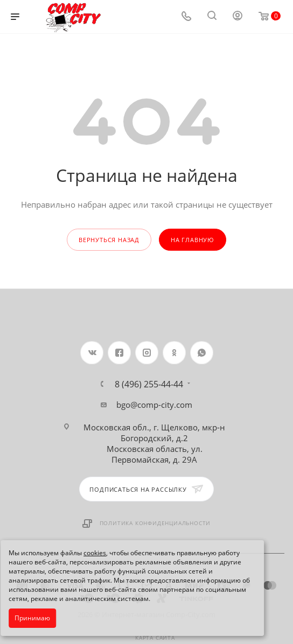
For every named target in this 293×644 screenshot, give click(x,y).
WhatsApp (202, 353)
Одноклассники (174, 353)
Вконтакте (92, 353)
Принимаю (32, 618)
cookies (95, 553)
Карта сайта (155, 638)
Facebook (119, 353)
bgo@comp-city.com (154, 405)
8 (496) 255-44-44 (149, 384)
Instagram (147, 353)
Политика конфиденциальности (155, 523)
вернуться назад (109, 240)
